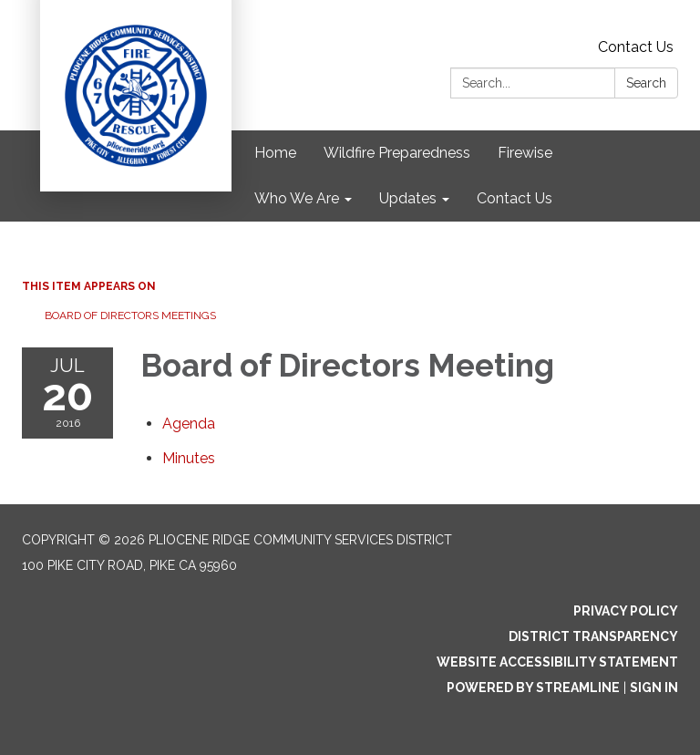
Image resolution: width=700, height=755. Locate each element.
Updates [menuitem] (408, 198)
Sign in (654, 688)
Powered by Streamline (533, 688)
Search (646, 83)
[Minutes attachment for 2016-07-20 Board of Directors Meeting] (189, 458)
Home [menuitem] (275, 153)
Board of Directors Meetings (130, 315)
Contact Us (636, 47)
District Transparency (593, 636)
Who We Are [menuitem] (297, 198)
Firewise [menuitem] (525, 153)
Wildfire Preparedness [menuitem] (397, 153)
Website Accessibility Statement (557, 662)
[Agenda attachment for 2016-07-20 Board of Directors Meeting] (189, 424)
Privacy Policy (626, 611)
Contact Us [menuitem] (515, 198)
